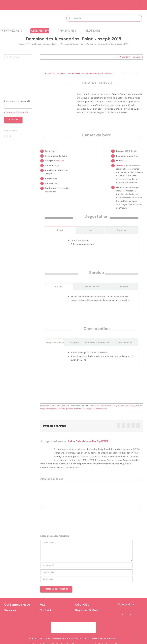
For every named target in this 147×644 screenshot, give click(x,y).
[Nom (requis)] (86, 565)
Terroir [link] (119, 166)
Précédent (125, 57)
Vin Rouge (36, 44)
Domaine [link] (108, 73)
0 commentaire (100, 409)
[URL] (86, 579)
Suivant (137, 57)
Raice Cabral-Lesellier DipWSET (56, 406)
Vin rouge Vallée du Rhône (72, 44)
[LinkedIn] (11, 136)
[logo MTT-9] (29, 13)
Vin (29, 44)
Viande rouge (130, 406)
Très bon (121, 406)
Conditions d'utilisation (16, 112)
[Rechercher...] (18, 57)
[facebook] (122, 613)
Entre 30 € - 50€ (97, 406)
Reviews (108, 406)
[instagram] (130, 613)
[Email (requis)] (86, 572)
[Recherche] (70, 18)
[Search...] (104, 18)
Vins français (87, 409)
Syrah (114, 406)
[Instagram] (8, 136)
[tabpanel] (92, 247)
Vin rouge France (51, 44)
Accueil (22, 44)
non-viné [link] (60, 161)
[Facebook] (5, 136)
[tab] (60, 230)
